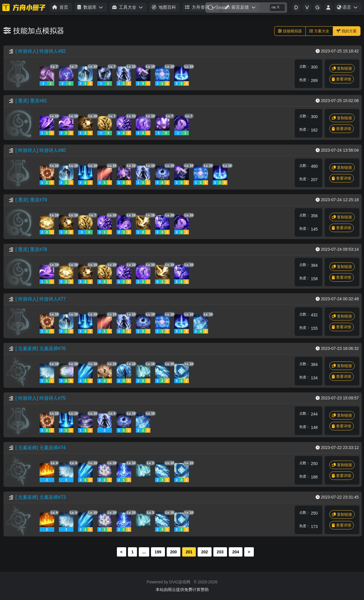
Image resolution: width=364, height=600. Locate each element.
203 (220, 552)
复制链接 (342, 68)
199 (158, 552)
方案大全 (319, 31)
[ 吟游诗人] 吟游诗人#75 (41, 398)
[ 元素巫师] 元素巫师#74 (41, 448)
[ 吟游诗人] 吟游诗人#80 (41, 150)
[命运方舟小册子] (25, 7)
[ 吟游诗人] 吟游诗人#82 (41, 51)
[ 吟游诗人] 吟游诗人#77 (41, 299)
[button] (91, 7)
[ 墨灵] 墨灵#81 (31, 101)
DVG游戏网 (180, 582)
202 (204, 552)
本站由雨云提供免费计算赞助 (182, 590)
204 (236, 552)
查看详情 (342, 79)
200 (174, 552)
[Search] (246, 8)
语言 (349, 8)
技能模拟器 (290, 31)
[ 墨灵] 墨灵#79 (31, 200)
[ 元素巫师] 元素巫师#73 (41, 497)
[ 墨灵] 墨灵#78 (31, 249)
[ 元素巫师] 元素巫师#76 (41, 349)
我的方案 (347, 31)
